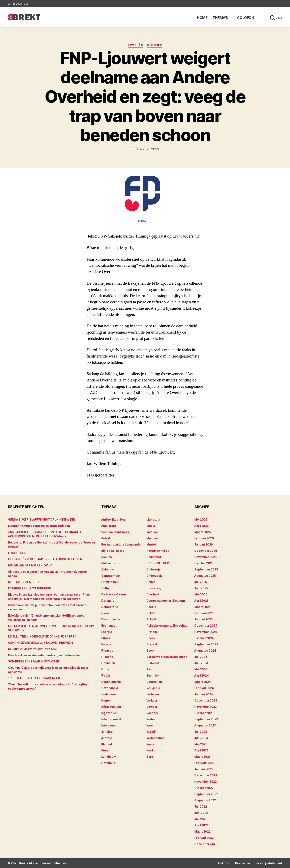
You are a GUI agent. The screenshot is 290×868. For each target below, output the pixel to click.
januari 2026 (204, 544)
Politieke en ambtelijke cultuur (168, 626)
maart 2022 (202, 831)
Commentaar (111, 576)
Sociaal (152, 644)
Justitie (107, 738)
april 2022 (201, 825)
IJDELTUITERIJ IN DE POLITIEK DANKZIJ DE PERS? (42, 636)
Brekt (23, 863)
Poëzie (151, 607)
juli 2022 (201, 807)
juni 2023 (201, 738)
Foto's (106, 669)
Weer (150, 725)
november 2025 (206, 557)
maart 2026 (202, 532)
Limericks (108, 763)
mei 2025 (201, 594)
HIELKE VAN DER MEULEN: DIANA (30, 565)
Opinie (151, 582)
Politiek (155, 45)
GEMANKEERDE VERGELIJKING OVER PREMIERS (41, 643)
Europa (106, 644)
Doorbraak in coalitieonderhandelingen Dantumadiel (44, 655)
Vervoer (152, 707)
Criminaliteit (110, 582)
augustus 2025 (205, 576)
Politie (151, 613)
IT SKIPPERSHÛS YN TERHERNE (30, 588)
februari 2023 (204, 763)
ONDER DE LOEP (158, 563)
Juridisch (108, 732)
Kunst (106, 750)
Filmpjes (107, 650)
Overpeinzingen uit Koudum (166, 601)
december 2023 (206, 700)
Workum (152, 750)
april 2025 (201, 601)
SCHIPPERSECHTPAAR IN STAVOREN (34, 661)
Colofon (246, 18)
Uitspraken (154, 682)
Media (151, 526)
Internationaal (111, 719)
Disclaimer (243, 863)
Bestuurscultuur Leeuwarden (122, 544)
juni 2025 (201, 588)
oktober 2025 (204, 563)
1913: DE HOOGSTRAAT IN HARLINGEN (34, 678)
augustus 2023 (205, 725)
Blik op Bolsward (113, 551)
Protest (152, 632)
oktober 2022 (204, 788)
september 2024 (206, 644)
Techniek (153, 675)
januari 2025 (204, 619)
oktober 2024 (204, 638)
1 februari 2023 (148, 149)
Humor (106, 700)
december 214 (205, 844)
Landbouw (109, 757)
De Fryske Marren (114, 594)
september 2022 (206, 794)
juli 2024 (201, 657)
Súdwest (153, 663)
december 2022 (206, 775)
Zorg (150, 757)
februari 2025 (204, 613)
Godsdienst (109, 694)
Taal (149, 669)
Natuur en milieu (158, 551)
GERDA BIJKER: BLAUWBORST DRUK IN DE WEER (41, 519)
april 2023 (201, 750)
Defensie (108, 601)
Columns (108, 569)
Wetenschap (155, 738)
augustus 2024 (205, 650)
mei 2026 (201, 519)
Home (202, 18)
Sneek (151, 638)
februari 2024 (204, 688)
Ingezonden (109, 713)
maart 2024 (202, 682)
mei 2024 (201, 669)
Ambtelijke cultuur (114, 519)
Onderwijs (154, 569)
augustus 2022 (205, 800)
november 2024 (206, 632)
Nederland (154, 557)
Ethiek (106, 638)
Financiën (108, 663)
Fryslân (136, 45)
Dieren (106, 613)
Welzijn (151, 732)
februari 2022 (204, 838)
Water (151, 719)
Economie (108, 626)
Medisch (152, 532)
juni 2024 (201, 663)
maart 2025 (202, 607)
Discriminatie (111, 619)
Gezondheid (110, 688)
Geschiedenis (111, 682)
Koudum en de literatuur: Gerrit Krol (32, 649)
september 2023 (206, 719)
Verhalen (153, 694)
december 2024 (206, 626)
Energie (107, 632)
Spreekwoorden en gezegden (167, 657)
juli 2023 (201, 732)
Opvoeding (154, 588)
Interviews (109, 725)
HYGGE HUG (16, 553)
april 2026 (201, 526)
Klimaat (107, 744)
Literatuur (153, 519)
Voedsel (152, 713)
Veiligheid (153, 688)
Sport (150, 650)
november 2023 (206, 707)
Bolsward (108, 563)
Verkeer (152, 700)
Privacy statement (269, 863)
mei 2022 (201, 819)
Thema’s (220, 18)
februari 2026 (204, 538)
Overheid (153, 594)
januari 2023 (204, 769)
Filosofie (107, 657)
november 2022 (206, 782)
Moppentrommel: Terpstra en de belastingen (39, 526)
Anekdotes (109, 526)
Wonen (151, 744)
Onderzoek (154, 576)
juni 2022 (201, 813)
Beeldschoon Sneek (115, 532)
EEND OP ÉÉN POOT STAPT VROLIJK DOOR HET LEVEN (45, 559)
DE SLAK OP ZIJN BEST (24, 582)
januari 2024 (204, 694)
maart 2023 (202, 757)
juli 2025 (201, 582)
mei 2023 (201, 744)
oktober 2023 (204, 713)
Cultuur (107, 588)
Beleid (106, 538)
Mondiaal (153, 538)
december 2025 (206, 551)
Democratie (110, 607)
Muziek (151, 544)
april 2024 (201, 675)
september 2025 (206, 569)
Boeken (107, 557)
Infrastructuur (111, 707)
